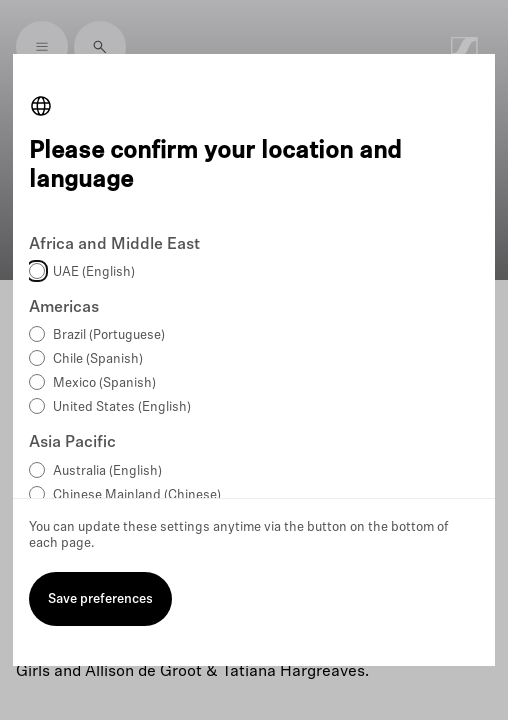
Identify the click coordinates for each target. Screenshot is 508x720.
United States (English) (122, 407)
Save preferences (100, 599)
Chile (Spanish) (98, 359)
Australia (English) (107, 471)
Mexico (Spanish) (104, 383)
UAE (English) (94, 272)
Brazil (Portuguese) (109, 335)
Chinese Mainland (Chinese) (137, 495)
